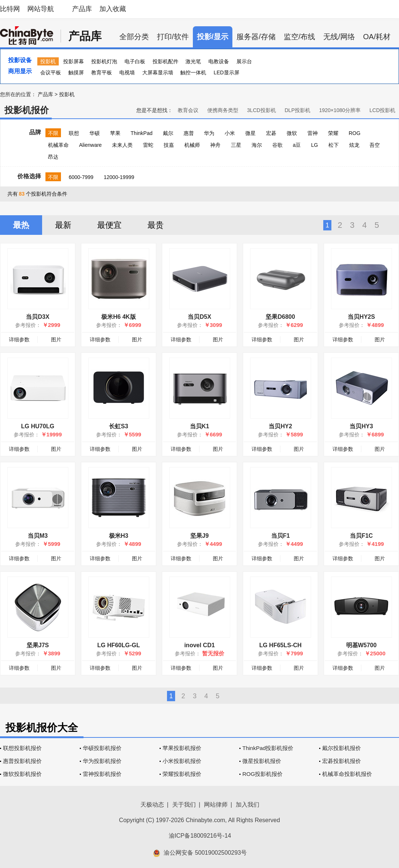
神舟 (215, 145)
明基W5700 (362, 645)
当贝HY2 (280, 426)
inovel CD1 (200, 645)
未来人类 (122, 145)
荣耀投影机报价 (182, 774)
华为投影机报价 (102, 761)
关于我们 (184, 805)
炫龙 (354, 145)
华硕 (95, 133)
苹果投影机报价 (182, 748)
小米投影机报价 (182, 761)
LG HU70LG (38, 426)
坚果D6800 (280, 317)
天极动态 (152, 805)
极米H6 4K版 (118, 317)
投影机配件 (166, 61)
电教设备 (219, 61)
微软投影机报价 (22, 774)
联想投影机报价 (22, 748)
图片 (56, 340)
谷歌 (277, 145)
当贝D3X (37, 317)
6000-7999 (81, 177)
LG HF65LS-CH (281, 645)
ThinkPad (142, 133)
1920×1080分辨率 (340, 110)
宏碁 (271, 133)
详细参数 (19, 340)
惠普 (189, 133)
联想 (74, 133)
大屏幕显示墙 (158, 72)
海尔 (257, 145)
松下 (334, 145)
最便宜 (109, 225)
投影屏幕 (74, 61)
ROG (355, 133)
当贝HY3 (361, 426)
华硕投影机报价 (102, 748)
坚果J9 (199, 536)
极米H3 (119, 536)
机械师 (192, 145)
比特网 (10, 9)
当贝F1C (361, 536)
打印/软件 (173, 37)
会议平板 (51, 72)
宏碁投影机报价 (342, 761)
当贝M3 (38, 536)
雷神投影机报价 (102, 774)
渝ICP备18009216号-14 (200, 836)
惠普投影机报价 (22, 761)
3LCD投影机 (262, 110)
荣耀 (333, 133)
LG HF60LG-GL (119, 645)
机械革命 (58, 145)
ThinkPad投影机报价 (268, 748)
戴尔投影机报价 (342, 748)
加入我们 (248, 805)
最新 (63, 225)
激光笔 (193, 61)
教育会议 (188, 110)
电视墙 (127, 72)
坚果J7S (38, 645)
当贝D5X (199, 317)
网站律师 (216, 805)
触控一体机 (193, 72)
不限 (53, 133)
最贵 (156, 225)
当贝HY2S (361, 317)
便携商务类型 (223, 110)
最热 (21, 225)
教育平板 (102, 72)
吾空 (375, 145)
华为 (209, 133)
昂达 (53, 157)
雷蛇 (148, 145)
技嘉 (169, 145)
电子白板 (135, 61)
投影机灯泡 (104, 61)
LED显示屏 (226, 72)
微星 (250, 133)
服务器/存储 (256, 37)
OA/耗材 (377, 37)
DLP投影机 (298, 110)
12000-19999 (119, 177)
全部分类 (134, 37)
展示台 (244, 61)
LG (315, 145)
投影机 (48, 61)
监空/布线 (300, 37)
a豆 (297, 145)
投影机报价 (27, 110)
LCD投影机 (382, 110)
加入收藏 (113, 9)
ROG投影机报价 (262, 774)
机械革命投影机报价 (347, 774)
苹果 (115, 133)
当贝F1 (281, 536)
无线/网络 (339, 37)
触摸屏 (76, 72)
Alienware (90, 145)
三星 (236, 145)
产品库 (82, 9)
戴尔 (168, 133)
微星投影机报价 (262, 761)
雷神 (313, 133)
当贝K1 (199, 426)
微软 (292, 133)
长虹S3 (119, 426)
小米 (230, 133)
